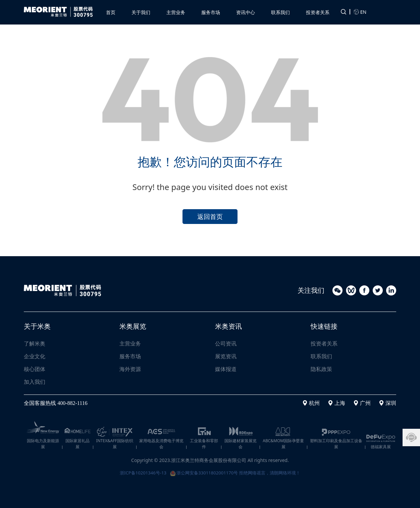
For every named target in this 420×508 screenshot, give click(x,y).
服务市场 (130, 356)
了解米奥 (35, 343)
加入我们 (35, 382)
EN (360, 11)
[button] (176, 11)
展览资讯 (226, 356)
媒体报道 (226, 369)
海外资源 (130, 369)
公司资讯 (226, 343)
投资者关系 (324, 343)
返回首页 (210, 216)
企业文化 (35, 356)
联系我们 (321, 356)
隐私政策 (321, 369)
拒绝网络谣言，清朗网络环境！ (273, 472)
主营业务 (130, 343)
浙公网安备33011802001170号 (203, 472)
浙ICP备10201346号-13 (139, 472)
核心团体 (35, 369)
